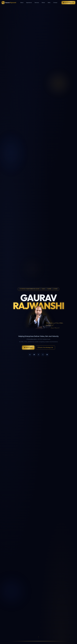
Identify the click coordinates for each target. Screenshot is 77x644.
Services (37, 3)
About (22, 3)
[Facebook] (38, 355)
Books (43, 3)
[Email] (47, 355)
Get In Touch (28, 347)
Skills (49, 3)
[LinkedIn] (30, 355)
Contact (55, 3)
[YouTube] (34, 355)
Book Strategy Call (68, 3)
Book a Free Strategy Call (45, 347)
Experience (29, 3)
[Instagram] (43, 355)
